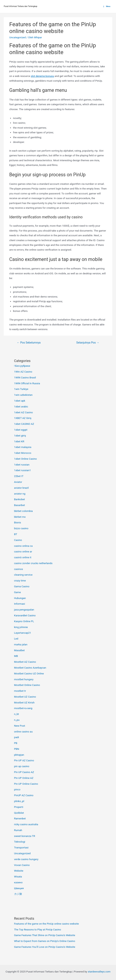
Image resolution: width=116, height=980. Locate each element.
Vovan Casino (22, 865)
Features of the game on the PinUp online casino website (47, 924)
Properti (19, 807)
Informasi (20, 604)
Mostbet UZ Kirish (24, 702)
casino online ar (23, 551)
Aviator (18, 482)
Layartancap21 (23, 633)
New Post (20, 726)
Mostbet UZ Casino (25, 697)
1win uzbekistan (23, 395)
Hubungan (20, 598)
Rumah (18, 830)
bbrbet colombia (23, 511)
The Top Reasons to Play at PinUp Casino (38, 929)
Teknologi (20, 842)
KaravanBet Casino (25, 615)
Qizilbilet (19, 813)
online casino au (23, 732)
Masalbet (19, 650)
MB (16, 656)
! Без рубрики (22, 366)
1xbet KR (19, 441)
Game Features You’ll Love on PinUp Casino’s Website (45, 947)
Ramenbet (20, 818)
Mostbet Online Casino (27, 685)
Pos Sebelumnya (29, 343)
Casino (18, 540)
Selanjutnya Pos (88, 343)
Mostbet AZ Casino (25, 662)
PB (16, 743)
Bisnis (18, 522)
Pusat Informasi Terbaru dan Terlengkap (20, 6)
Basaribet (20, 505)
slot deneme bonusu (42, 76)
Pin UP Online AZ (24, 778)
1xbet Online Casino (25, 459)
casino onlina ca (23, 546)
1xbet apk (20, 401)
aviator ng (20, 494)
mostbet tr (20, 691)
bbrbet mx (20, 517)
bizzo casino (21, 528)
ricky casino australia (26, 824)
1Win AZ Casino (23, 372)
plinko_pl (19, 801)
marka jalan (21, 644)
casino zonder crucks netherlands (33, 563)
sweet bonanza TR (25, 836)
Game (17, 592)
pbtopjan (19, 755)
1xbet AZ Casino (24, 412)
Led (16, 639)
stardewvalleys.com (99, 972)
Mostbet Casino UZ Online (29, 673)
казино (18, 882)
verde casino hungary (26, 859)
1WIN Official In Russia (27, 383)
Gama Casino (22, 586)
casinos (19, 569)
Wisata (18, 876)
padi (17, 737)
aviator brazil (21, 488)
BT (16, 534)
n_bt (17, 714)
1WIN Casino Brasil (25, 377)
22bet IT (19, 476)
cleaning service (23, 575)
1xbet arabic (21, 406)
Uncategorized (17, 37)
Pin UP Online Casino (26, 784)
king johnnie (21, 627)
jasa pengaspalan (24, 610)
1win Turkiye (21, 389)
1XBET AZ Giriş (23, 418)
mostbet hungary (24, 679)
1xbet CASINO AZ (24, 424)
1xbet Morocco (23, 453)
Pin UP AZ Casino (24, 760)
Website (19, 871)
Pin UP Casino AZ (24, 772)
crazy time (20, 580)
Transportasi (21, 847)
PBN (17, 749)
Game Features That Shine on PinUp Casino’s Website (45, 935)
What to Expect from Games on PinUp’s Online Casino (45, 941)
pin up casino (22, 766)
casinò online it (23, 557)
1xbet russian (22, 465)
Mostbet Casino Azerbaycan (30, 668)
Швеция (19, 888)
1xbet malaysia (23, 447)
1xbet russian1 (23, 470)
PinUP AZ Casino (24, 795)
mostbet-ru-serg (23, 708)
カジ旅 (18, 894)
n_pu (17, 720)
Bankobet (20, 499)
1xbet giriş (20, 436)
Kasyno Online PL (24, 621)
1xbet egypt (21, 430)
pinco (17, 789)
